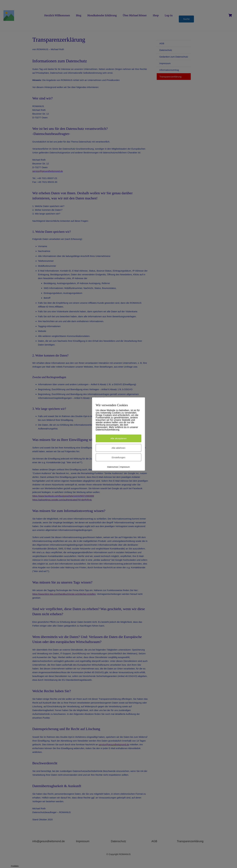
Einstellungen (118, 457)
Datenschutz (113, 467)
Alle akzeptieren (119, 438)
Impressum (125, 467)
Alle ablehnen (119, 448)
